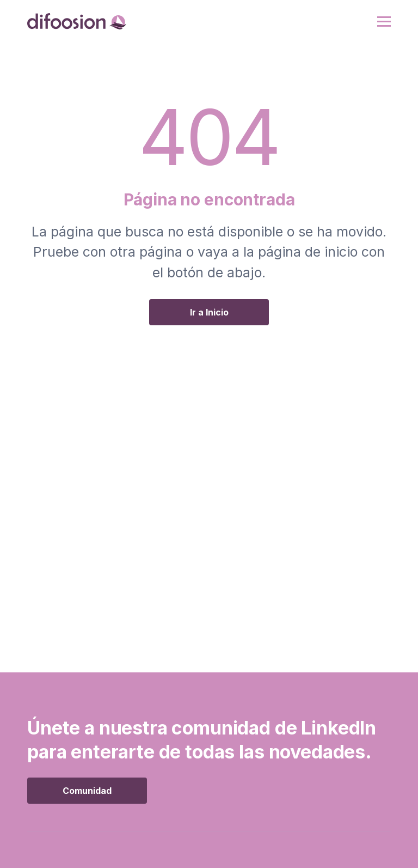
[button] (384, 22)
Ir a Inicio (209, 312)
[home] (77, 21)
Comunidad (87, 791)
